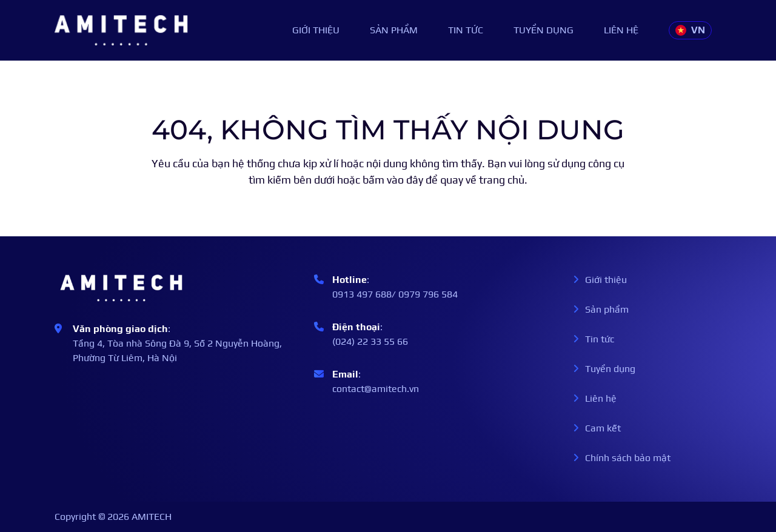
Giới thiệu (316, 30)
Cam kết (597, 428)
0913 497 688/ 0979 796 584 (395, 294)
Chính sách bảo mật (622, 458)
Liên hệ (621, 30)
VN (690, 30)
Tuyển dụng (544, 30)
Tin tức (466, 30)
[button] (690, 30)
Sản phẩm (394, 30)
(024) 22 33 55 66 (370, 341)
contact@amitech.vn (376, 389)
